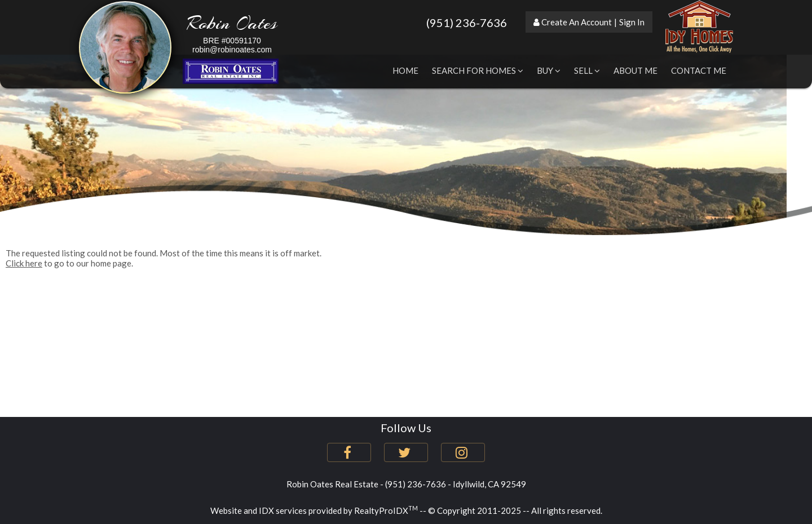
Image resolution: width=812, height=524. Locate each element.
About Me (636, 70)
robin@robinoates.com (232, 50)
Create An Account (577, 22)
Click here (24, 263)
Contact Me (699, 70)
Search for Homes (478, 70)
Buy (549, 70)
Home (405, 70)
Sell (587, 70)
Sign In (632, 22)
